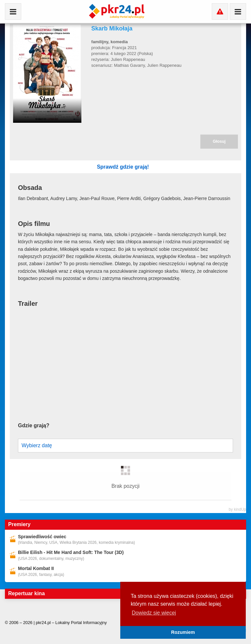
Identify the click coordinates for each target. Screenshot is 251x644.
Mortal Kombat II (36, 555)
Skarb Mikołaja (112, 28)
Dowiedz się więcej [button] (154, 613)
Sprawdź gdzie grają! (167, 167)
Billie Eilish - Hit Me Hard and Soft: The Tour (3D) (71, 539)
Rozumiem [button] (183, 632)
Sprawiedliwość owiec (42, 524)
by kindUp (237, 496)
